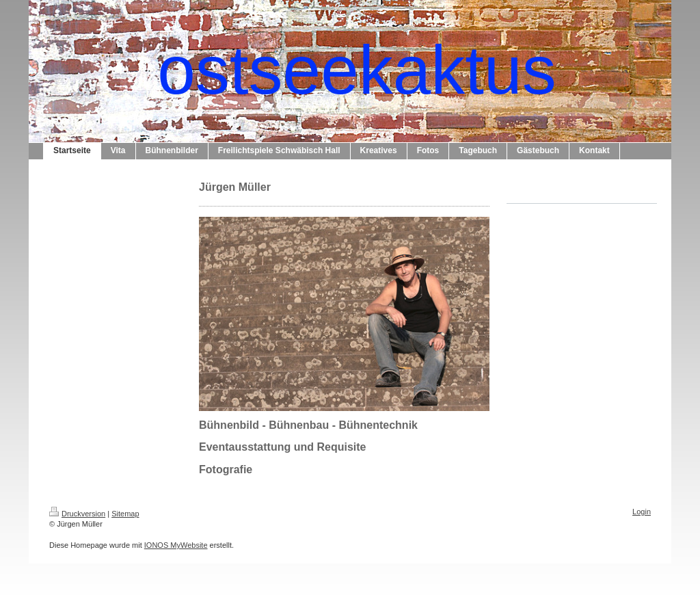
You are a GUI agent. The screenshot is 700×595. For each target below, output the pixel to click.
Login (642, 512)
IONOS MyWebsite (176, 545)
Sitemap (125, 514)
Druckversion (77, 514)
